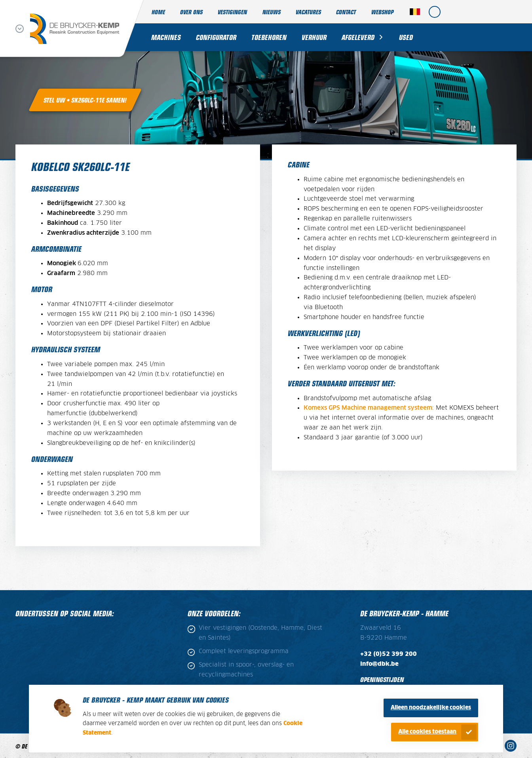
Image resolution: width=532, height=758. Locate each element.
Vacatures (308, 12)
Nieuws (272, 12)
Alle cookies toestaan (427, 732)
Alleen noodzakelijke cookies (431, 708)
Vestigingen (232, 12)
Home (158, 12)
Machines (166, 37)
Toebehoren (269, 37)
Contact (346, 12)
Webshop (382, 12)
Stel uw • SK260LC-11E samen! (85, 100)
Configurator (216, 37)
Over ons (191, 12)
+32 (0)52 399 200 (389, 654)
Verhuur (314, 37)
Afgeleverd (358, 37)
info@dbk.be (379, 664)
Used (406, 37)
